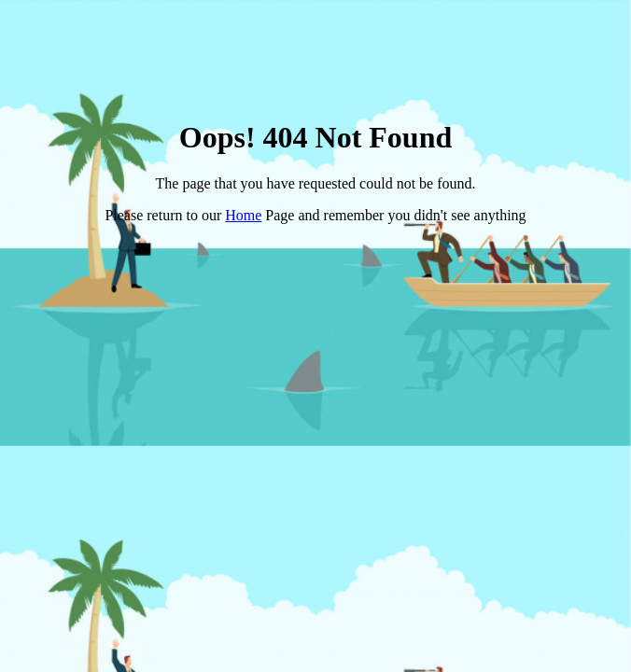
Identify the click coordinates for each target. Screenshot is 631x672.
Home (243, 215)
